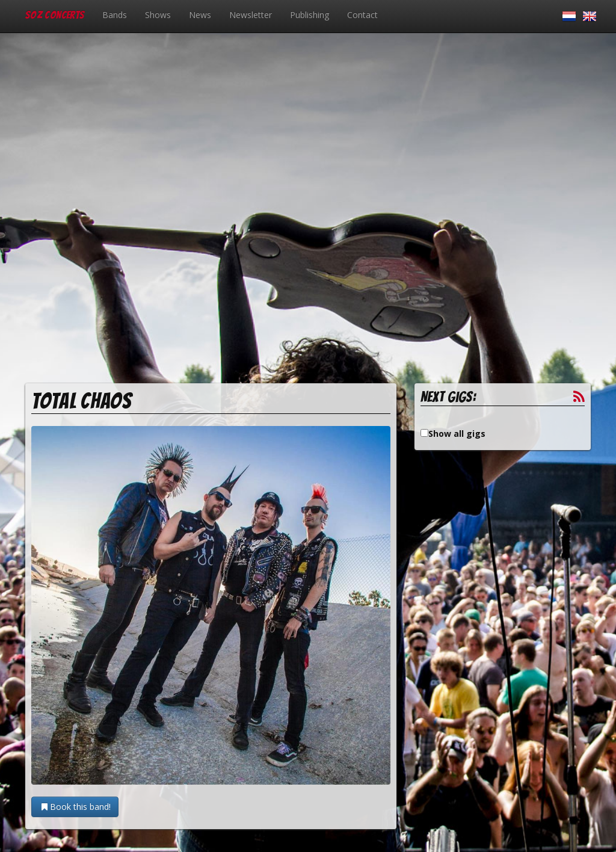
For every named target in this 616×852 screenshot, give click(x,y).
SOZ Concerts (55, 15)
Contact (362, 15)
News (200, 15)
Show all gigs (457, 434)
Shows (158, 15)
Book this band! (75, 807)
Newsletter (251, 15)
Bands (115, 15)
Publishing (310, 15)
